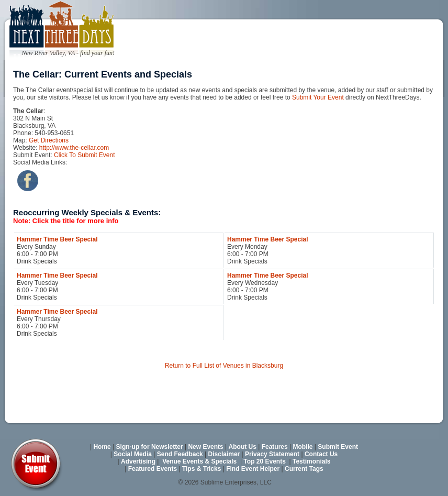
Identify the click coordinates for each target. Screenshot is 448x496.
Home (102, 447)
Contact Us (321, 454)
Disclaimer (224, 454)
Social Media (133, 454)
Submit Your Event (318, 97)
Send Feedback (180, 454)
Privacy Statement (272, 454)
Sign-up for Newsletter (150, 447)
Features (275, 447)
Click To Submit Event (85, 155)
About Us (243, 447)
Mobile (303, 447)
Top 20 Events (264, 461)
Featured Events (153, 469)
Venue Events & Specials (199, 461)
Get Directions (49, 140)
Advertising (138, 461)
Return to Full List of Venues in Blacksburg (224, 366)
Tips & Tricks (201, 469)
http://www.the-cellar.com (74, 148)
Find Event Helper (253, 469)
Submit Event (338, 447)
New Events (205, 447)
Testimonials (311, 461)
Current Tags (304, 469)
